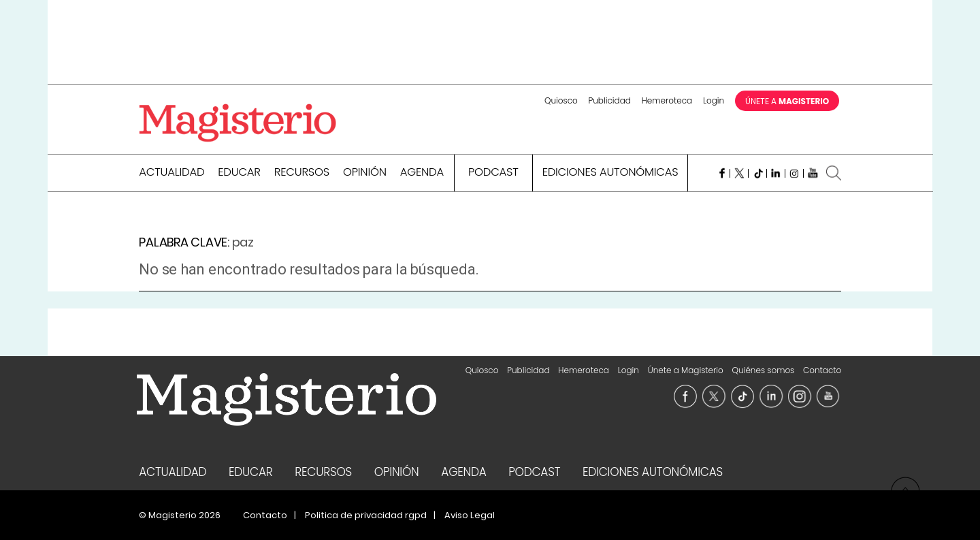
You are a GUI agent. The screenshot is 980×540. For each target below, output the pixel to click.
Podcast (493, 173)
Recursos (302, 173)
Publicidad (609, 100)
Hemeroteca (667, 100)
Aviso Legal (470, 515)
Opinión (365, 173)
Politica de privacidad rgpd (366, 515)
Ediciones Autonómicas (610, 173)
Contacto (822, 370)
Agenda (422, 173)
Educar (239, 173)
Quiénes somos (764, 370)
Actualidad (171, 173)
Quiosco (561, 100)
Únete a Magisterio (686, 370)
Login (714, 100)
